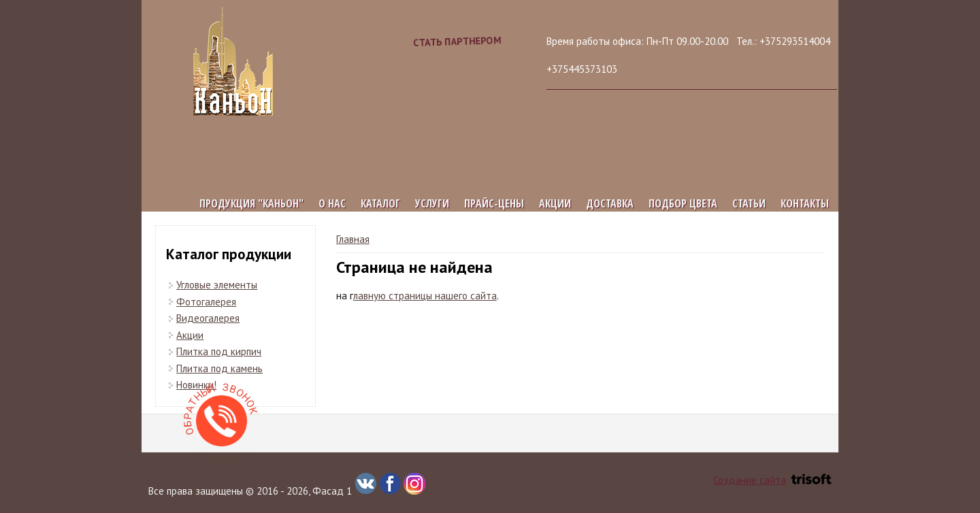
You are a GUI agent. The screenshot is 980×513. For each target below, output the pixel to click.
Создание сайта (772, 480)
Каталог (380, 203)
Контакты (805, 203)
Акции (555, 203)
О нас (332, 203)
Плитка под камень (219, 368)
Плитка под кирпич (219, 351)
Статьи (749, 203)
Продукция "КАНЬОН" (251, 203)
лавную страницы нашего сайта (425, 296)
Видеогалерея (208, 318)
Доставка (610, 203)
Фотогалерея (206, 302)
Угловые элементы (217, 285)
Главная (353, 239)
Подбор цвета (683, 203)
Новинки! (196, 385)
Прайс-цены (494, 203)
